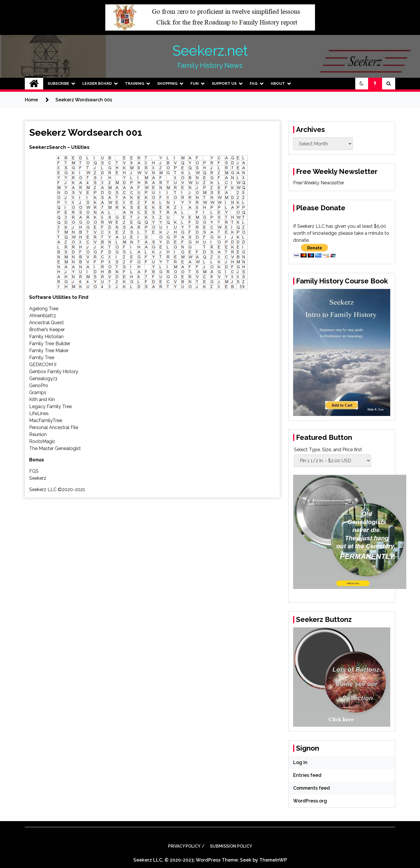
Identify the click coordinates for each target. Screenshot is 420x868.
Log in (300, 762)
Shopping (167, 83)
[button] (362, 84)
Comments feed (311, 788)
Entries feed (307, 775)
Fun (195, 83)
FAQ (254, 83)
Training (134, 83)
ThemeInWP (273, 860)
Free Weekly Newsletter (319, 183)
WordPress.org (310, 801)
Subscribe (58, 83)
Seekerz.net (210, 51)
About (278, 83)
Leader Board (97, 83)
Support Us (224, 83)
